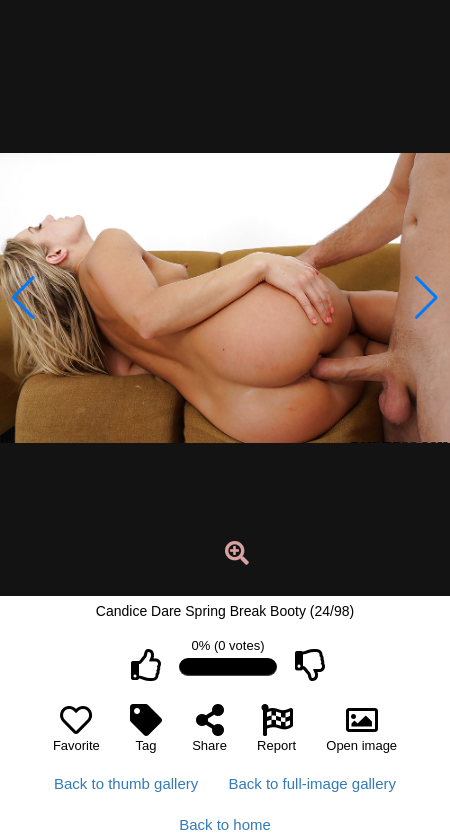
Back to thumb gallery (126, 783)
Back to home (225, 824)
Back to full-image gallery (312, 783)
